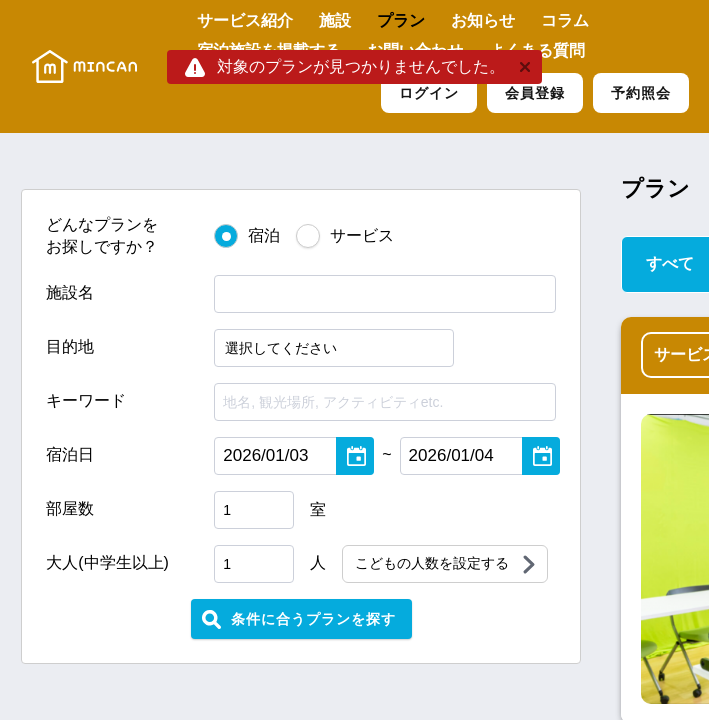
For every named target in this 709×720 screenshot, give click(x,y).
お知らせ (483, 20)
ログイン (429, 93)
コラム (565, 20)
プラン (401, 20)
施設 (335, 20)
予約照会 (641, 93)
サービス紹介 (245, 20)
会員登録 (535, 93)
